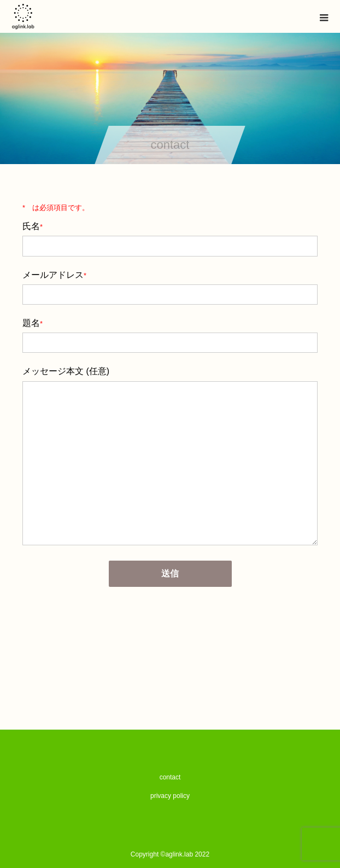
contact (170, 777)
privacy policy (170, 796)
